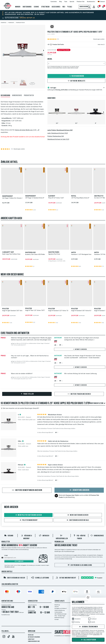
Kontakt (57, 619)
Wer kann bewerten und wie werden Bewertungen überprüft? (20, 408)
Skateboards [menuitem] (27, 7)
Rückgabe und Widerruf (61, 608)
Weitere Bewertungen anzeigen (27, 490)
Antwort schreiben (80, 349)
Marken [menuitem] (18, 7)
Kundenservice (97, 536)
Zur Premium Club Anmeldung (80, 565)
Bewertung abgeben (79, 490)
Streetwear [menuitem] (45, 7)
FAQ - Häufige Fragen (60, 616)
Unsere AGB (31, 635)
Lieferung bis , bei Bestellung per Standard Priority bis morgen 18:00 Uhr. (75, 89)
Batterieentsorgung (59, 618)
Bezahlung (57, 605)
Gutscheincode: (20, 18)
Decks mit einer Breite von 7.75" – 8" (27, 130)
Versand (9, 536)
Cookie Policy (31, 639)
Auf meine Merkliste (76, 81)
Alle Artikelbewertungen (61, 614)
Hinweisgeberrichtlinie (34, 641)
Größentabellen (58, 612)
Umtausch (44, 536)
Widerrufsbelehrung (60, 610)
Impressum (32, 631)
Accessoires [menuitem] (56, 7)
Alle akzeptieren (88, 640)
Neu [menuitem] (64, 7)
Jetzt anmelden (19, 561)
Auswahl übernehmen (88, 627)
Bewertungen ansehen (99, 39)
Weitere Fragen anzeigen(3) (79, 394)
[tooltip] (104, 44)
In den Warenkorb (76, 76)
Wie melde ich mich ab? (9, 567)
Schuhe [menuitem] (36, 7)
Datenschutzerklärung (34, 637)
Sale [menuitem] (70, 7)
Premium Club (70, 495)
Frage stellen (27, 394)
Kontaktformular (6, 615)
